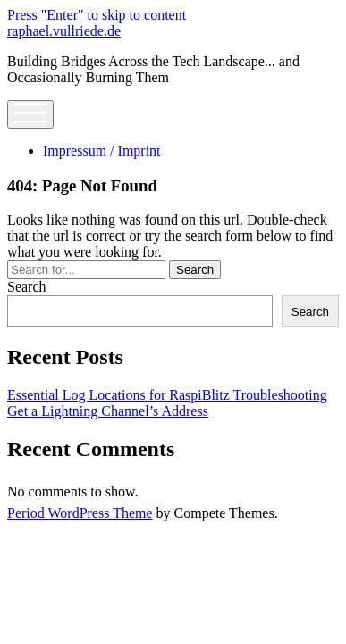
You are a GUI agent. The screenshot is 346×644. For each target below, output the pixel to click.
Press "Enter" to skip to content (97, 15)
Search (27, 287)
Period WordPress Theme (80, 513)
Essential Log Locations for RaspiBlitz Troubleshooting (167, 395)
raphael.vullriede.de (64, 31)
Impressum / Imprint (102, 151)
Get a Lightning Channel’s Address (108, 411)
